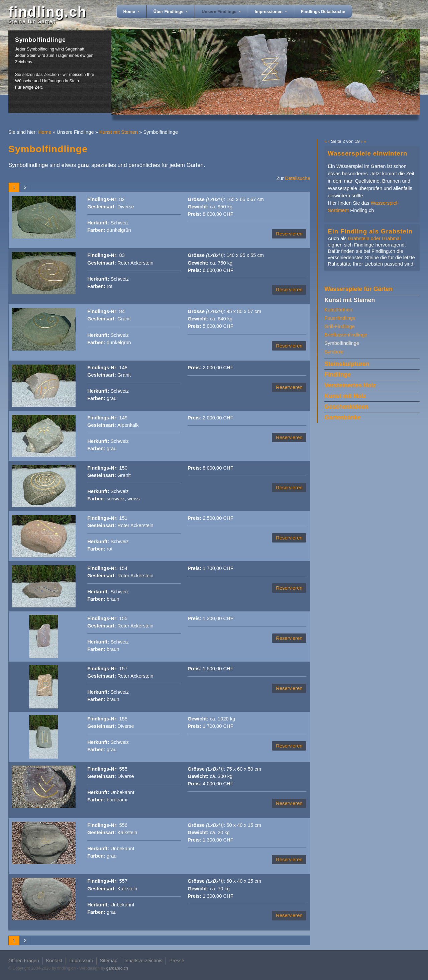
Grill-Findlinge (340, 326)
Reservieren (289, 234)
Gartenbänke (343, 417)
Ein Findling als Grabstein (370, 231)
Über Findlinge (171, 12)
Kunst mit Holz (345, 396)
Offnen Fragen (24, 961)
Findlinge (338, 375)
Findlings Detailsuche (323, 12)
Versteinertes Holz (350, 385)
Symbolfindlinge (342, 343)
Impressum (81, 961)
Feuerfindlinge (340, 318)
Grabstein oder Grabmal (374, 238)
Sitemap (109, 961)
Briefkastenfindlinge (346, 335)
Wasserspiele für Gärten (358, 289)
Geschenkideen (346, 407)
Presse (177, 961)
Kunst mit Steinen (119, 132)
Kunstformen (338, 310)
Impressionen (271, 12)
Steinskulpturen (347, 364)
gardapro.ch (117, 968)
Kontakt (54, 961)
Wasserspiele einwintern (367, 153)
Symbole (334, 352)
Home (132, 12)
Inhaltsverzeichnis (143, 961)
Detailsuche (297, 178)
